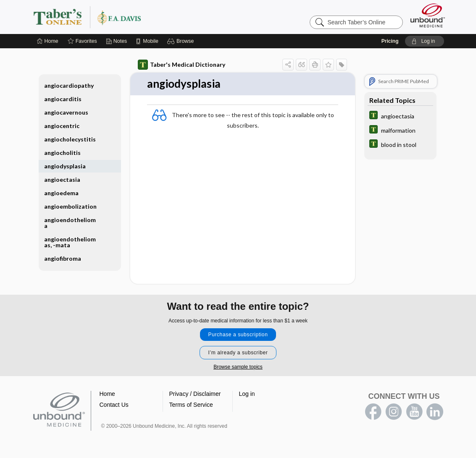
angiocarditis (63, 99)
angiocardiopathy (69, 85)
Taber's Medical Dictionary (181, 65)
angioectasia (62, 179)
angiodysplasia (65, 166)
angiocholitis (62, 153)
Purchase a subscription (238, 335)
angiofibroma (63, 258)
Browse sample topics (238, 367)
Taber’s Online (137, 17)
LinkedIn (435, 412)
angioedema (61, 193)
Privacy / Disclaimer (195, 394)
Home (107, 394)
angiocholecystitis (70, 139)
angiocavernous (66, 112)
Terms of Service (191, 405)
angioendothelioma (70, 223)
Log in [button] (247, 394)
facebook (373, 412)
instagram (394, 412)
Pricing (390, 41)
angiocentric (62, 126)
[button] (182, 41)
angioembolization (70, 206)
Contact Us (114, 405)
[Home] (48, 41)
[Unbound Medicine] (428, 15)
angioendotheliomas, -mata (70, 242)
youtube (414, 412)
